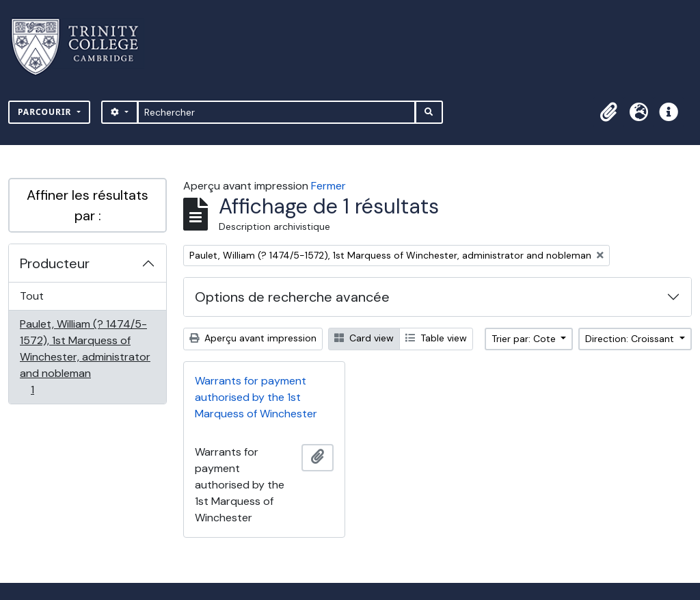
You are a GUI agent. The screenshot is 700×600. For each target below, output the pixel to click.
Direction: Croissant (631, 339)
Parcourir (46, 112)
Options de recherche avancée (292, 297)
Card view (364, 338)
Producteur (55, 263)
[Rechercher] (277, 112)
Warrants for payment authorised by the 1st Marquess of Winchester (256, 397)
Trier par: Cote (525, 339)
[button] (608, 112)
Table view (436, 338)
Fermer (328, 186)
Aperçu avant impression (253, 338)
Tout (32, 296)
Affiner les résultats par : (87, 205)
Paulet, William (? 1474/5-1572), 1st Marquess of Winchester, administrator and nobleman (85, 357)
